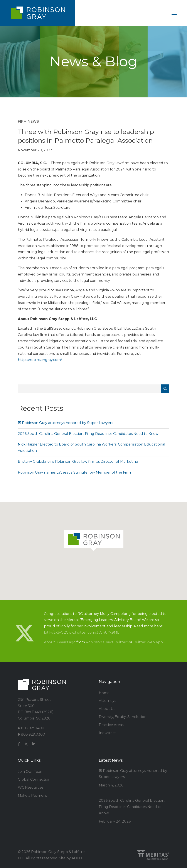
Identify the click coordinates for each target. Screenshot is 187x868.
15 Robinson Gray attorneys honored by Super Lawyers (65, 423)
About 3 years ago (60, 642)
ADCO (77, 858)
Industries (108, 733)
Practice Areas (111, 725)
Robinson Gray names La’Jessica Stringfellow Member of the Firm (74, 472)
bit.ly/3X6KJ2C (56, 632)
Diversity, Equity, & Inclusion (123, 717)
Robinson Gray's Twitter (106, 642)
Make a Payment (33, 795)
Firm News (28, 121)
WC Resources (31, 787)
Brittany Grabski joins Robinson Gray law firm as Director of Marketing (78, 462)
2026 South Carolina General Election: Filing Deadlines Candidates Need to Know (88, 434)
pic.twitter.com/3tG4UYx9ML (94, 632)
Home (104, 693)
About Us (107, 709)
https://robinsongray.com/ (40, 360)
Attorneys (107, 701)
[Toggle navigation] (174, 13)
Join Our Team (31, 772)
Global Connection (34, 779)
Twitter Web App (148, 642)
